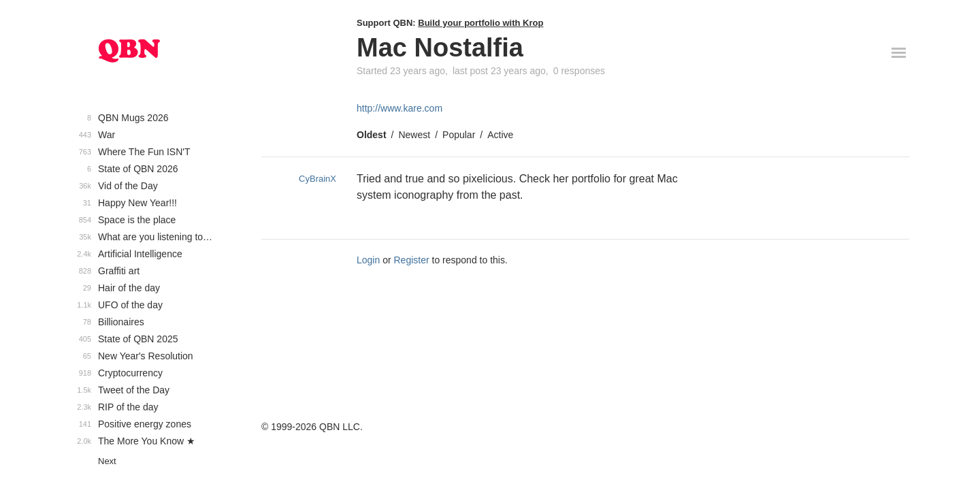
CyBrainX (317, 179)
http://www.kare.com (399, 108)
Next (107, 461)
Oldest (372, 135)
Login (368, 260)
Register (412, 260)
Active (500, 135)
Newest (414, 135)
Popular (459, 135)
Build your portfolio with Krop (480, 23)
